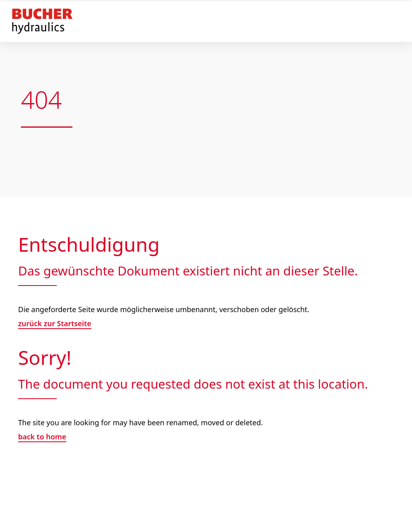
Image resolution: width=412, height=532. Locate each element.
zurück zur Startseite (55, 323)
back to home (42, 437)
